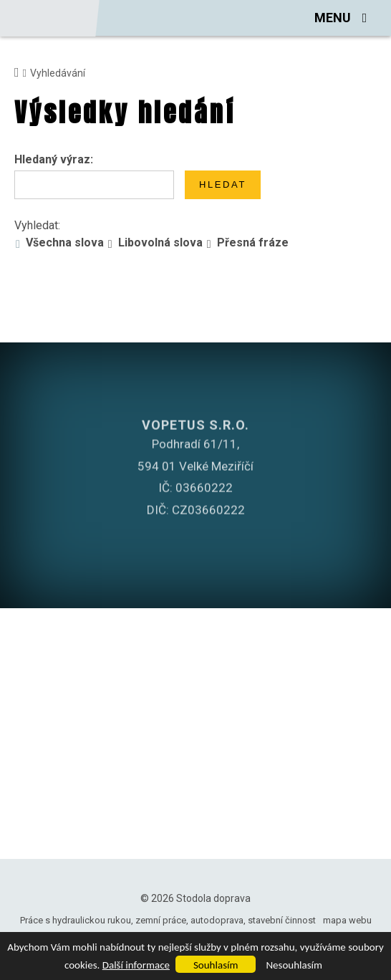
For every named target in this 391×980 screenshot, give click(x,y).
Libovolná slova (160, 242)
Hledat (223, 184)
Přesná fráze (253, 242)
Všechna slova (65, 242)
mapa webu (347, 920)
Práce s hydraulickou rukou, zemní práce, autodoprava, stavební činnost (168, 920)
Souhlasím (216, 965)
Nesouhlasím (294, 965)
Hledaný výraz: (54, 159)
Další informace (136, 965)
